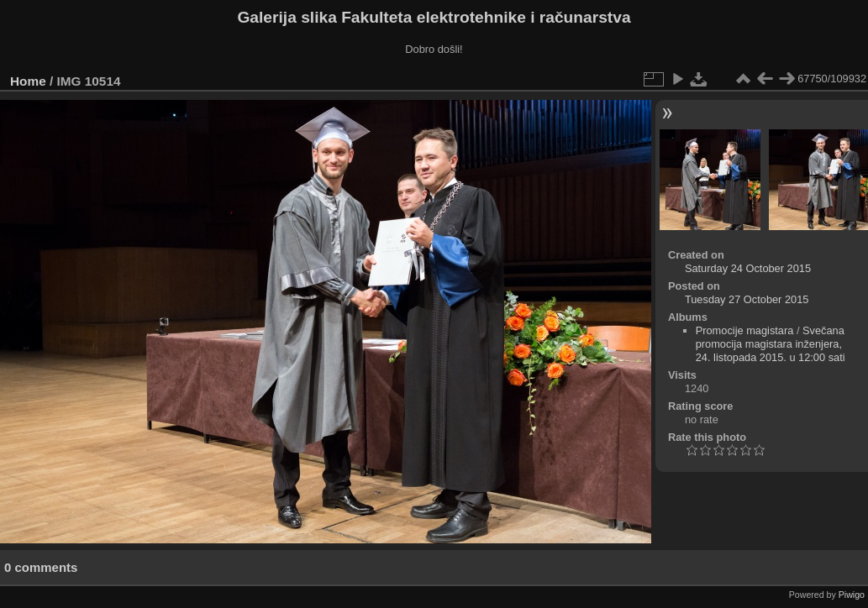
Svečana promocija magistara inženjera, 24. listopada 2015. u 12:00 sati (771, 344)
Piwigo (852, 595)
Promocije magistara (745, 330)
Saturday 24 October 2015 (748, 268)
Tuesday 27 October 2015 (747, 299)
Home (28, 81)
